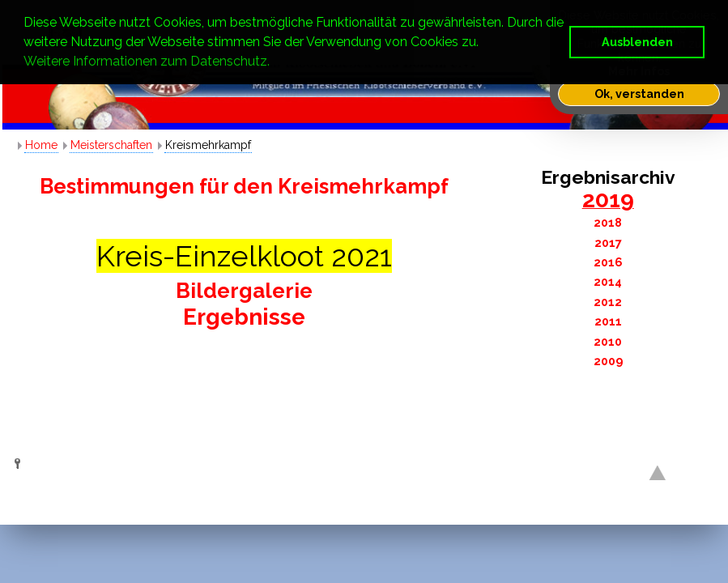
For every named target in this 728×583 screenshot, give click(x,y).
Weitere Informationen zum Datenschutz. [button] (147, 61)
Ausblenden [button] (637, 42)
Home (41, 145)
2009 (608, 361)
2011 (608, 321)
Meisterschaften (111, 145)
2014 (608, 281)
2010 (608, 341)
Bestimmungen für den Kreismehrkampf (244, 186)
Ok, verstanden (639, 94)
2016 (608, 262)
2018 (608, 222)
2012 (608, 302)
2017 (608, 243)
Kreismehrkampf (208, 145)
